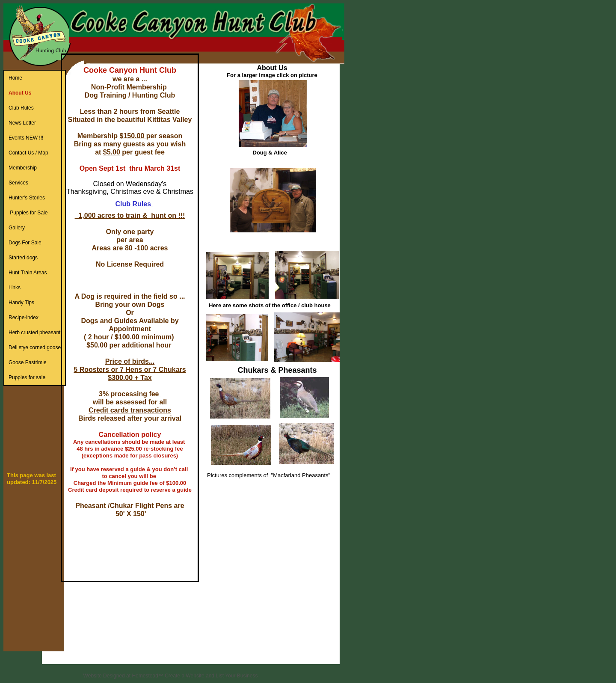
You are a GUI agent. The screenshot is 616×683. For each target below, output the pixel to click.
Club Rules (133, 204)
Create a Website (185, 676)
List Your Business (237, 676)
